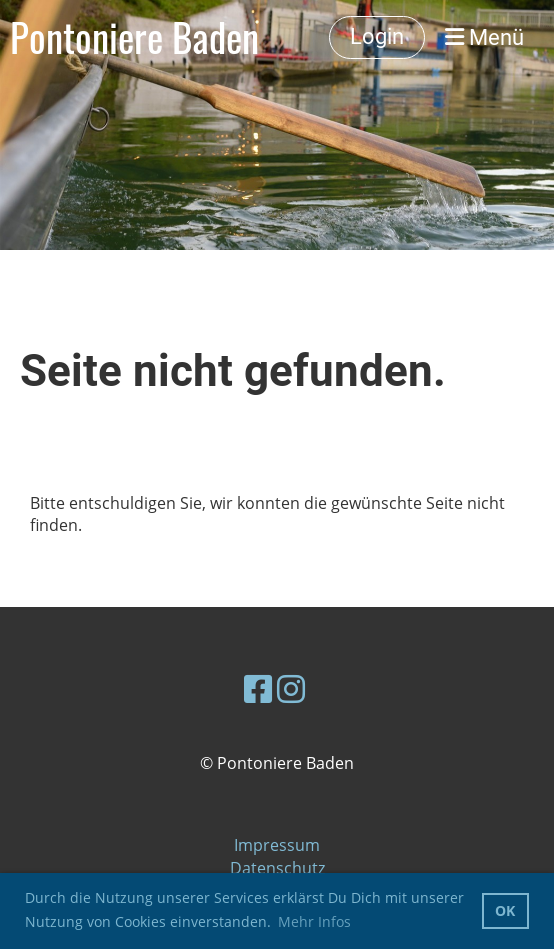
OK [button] (505, 910)
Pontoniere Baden (134, 37)
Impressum (277, 845)
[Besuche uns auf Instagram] (291, 688)
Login (377, 36)
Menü (484, 37)
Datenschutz (277, 868)
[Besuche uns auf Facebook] (258, 688)
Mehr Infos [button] (314, 921)
